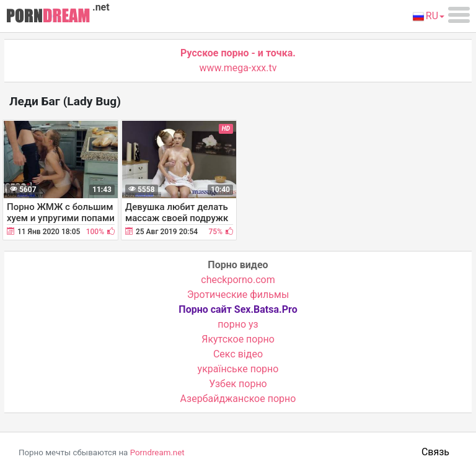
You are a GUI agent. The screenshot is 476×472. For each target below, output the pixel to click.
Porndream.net (157, 452)
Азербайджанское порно (238, 399)
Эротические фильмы (238, 295)
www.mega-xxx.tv (238, 68)
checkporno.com (238, 280)
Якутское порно (238, 339)
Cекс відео (238, 354)
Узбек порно (238, 384)
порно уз (238, 324)
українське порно (238, 369)
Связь (435, 452)
